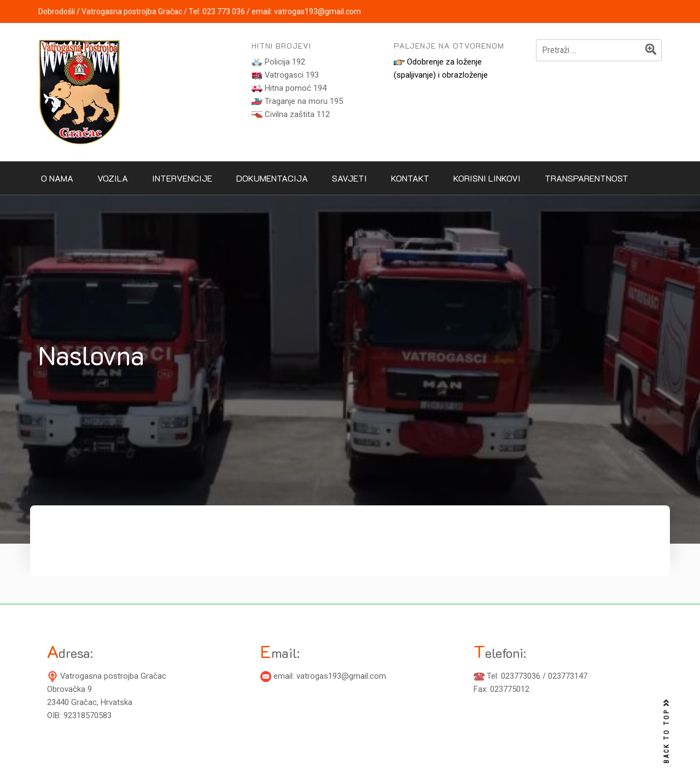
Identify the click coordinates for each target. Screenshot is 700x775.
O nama (57, 178)
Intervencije (182, 178)
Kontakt (410, 178)
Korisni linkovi (487, 178)
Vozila (113, 178)
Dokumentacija (272, 178)
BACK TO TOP (667, 732)
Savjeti (349, 178)
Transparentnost (587, 178)
